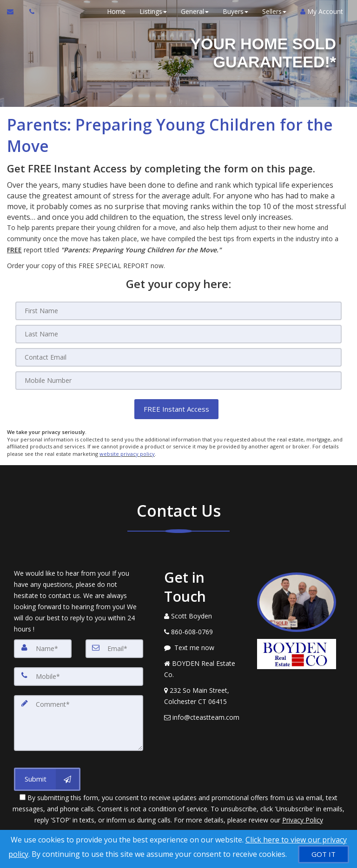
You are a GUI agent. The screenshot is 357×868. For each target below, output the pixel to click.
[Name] (43, 648)
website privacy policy (127, 454)
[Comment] (79, 723)
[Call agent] (29, 12)
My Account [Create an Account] (322, 11)
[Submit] (47, 779)
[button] (176, 409)
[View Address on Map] (204, 696)
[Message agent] (204, 647)
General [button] (195, 11)
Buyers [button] (235, 11)
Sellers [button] (274, 11)
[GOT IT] (324, 854)
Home (116, 11)
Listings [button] (153, 11)
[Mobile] (178, 381)
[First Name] (178, 311)
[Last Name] (178, 334)
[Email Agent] (15, 12)
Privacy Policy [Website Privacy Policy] (303, 819)
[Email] (178, 357)
